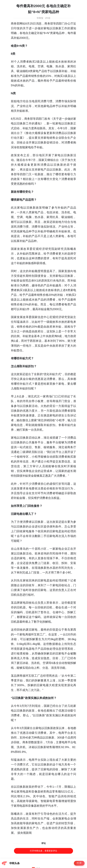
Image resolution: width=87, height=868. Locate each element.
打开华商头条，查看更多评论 (43, 851)
